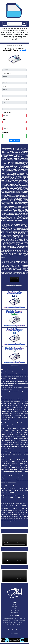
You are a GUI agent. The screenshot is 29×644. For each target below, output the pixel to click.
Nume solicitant (7, 113)
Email (4, 126)
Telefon (5, 119)
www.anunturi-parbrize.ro (7, 149)
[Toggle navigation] (5, 24)
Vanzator (5, 106)
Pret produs (6, 100)
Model (4, 87)
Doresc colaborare (14, 610)
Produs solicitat (7, 73)
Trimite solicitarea (14, 141)
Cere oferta (14, 606)
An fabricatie (6, 93)
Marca (4, 80)
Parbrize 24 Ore (20, 51)
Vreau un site (15, 612)
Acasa (15, 605)
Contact (15, 608)
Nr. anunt (5, 67)
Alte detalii (6, 132)
